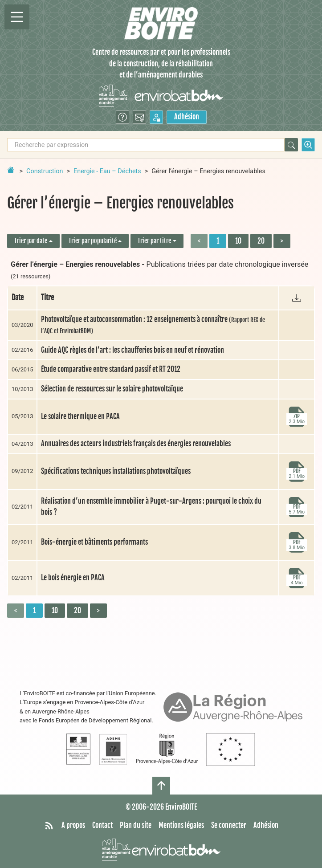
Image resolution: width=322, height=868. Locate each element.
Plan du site (136, 825)
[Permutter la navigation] (17, 17)
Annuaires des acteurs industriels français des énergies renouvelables (136, 444)
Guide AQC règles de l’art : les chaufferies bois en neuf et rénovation (132, 350)
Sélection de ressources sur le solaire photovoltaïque (112, 389)
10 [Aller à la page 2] (238, 241)
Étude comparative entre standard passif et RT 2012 (111, 369)
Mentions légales (181, 825)
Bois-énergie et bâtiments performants (94, 542)
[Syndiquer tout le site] (49, 826)
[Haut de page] (161, 786)
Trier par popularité (93, 241)
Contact (102, 825)
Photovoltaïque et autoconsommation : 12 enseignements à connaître (153, 325)
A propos (73, 825)
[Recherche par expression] (146, 145)
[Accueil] (161, 23)
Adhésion (187, 117)
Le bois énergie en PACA (73, 578)
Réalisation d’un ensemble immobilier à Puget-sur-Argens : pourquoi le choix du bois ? (151, 507)
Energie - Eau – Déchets (107, 171)
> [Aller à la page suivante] (282, 241)
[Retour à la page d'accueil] (11, 170)
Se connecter (229, 825)
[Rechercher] (291, 145)
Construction (45, 171)
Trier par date (31, 241)
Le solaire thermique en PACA (80, 416)
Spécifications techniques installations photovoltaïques (116, 471)
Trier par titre (154, 241)
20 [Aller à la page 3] (261, 241)
